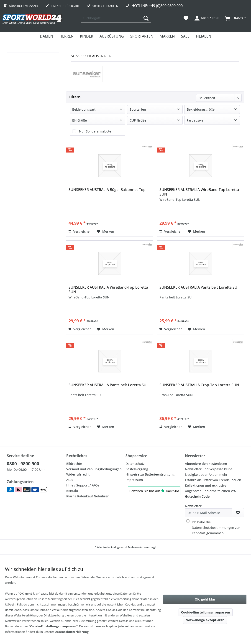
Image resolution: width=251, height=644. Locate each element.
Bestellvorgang (137, 469)
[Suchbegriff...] (116, 18)
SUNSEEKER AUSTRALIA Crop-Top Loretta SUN (199, 385)
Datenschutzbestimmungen (213, 528)
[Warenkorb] (236, 18)
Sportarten (138, 109)
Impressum (134, 480)
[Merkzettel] (186, 18)
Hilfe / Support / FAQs (83, 485)
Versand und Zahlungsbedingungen (94, 469)
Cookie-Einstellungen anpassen (206, 612)
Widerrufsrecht (78, 474)
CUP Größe (138, 120)
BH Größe (79, 120)
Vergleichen (80, 231)
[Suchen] (146, 18)
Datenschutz (135, 464)
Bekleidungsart (84, 109)
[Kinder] (87, 36)
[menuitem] (116, 18)
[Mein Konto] (207, 18)
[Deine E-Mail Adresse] (209, 513)
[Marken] (167, 36)
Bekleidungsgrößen (202, 109)
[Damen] (46, 36)
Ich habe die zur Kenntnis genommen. (216, 528)
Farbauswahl (197, 120)
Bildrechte (74, 464)
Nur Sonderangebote (95, 131)
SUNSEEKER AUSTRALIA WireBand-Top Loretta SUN (199, 192)
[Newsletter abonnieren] (238, 513)
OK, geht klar (205, 599)
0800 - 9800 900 (23, 464)
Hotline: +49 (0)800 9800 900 (157, 6)
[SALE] (185, 36)
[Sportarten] (142, 36)
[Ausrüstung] (112, 36)
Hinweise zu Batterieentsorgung (150, 474)
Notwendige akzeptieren (205, 620)
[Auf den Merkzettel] (106, 232)
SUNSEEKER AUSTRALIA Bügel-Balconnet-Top (107, 190)
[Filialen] (204, 36)
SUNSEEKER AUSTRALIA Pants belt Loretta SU (198, 287)
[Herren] (67, 36)
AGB (69, 480)
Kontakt (72, 491)
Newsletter (193, 506)
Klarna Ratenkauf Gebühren (88, 496)
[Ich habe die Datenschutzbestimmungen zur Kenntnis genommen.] (188, 521)
